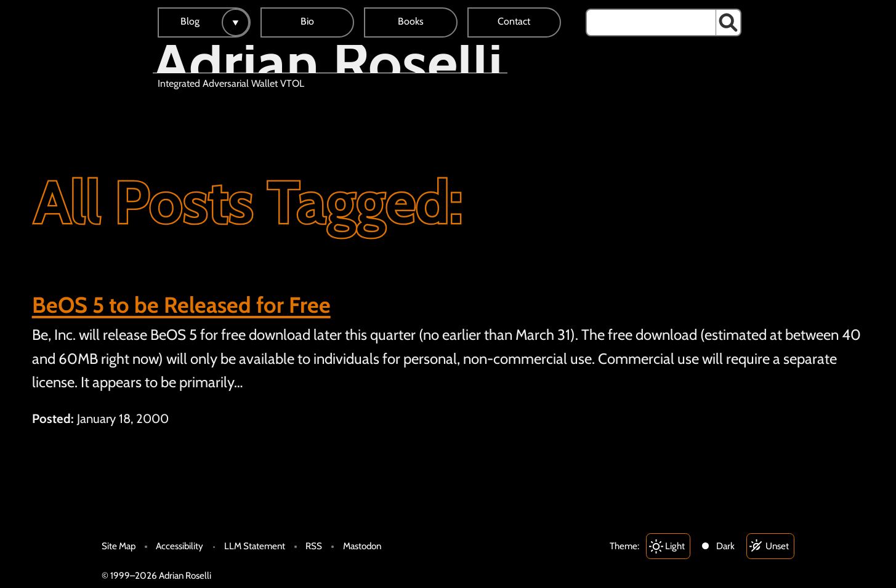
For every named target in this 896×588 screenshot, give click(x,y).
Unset (777, 546)
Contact (514, 21)
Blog (190, 21)
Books (411, 21)
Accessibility (180, 546)
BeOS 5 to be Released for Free (181, 305)
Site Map (119, 546)
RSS (314, 546)
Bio (307, 21)
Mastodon (362, 546)
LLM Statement (255, 546)
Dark (725, 546)
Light (675, 546)
